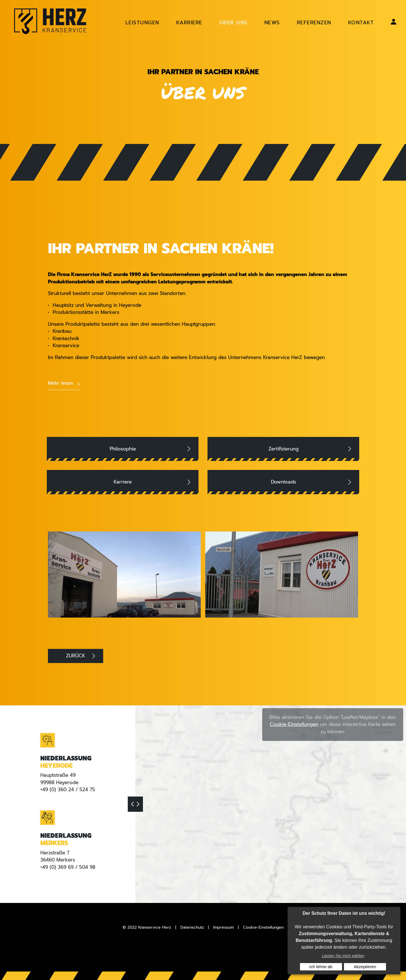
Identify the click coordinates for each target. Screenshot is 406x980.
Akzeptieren (365, 967)
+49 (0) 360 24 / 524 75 (68, 789)
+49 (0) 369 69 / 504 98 (68, 867)
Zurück (76, 656)
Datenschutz (192, 927)
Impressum (223, 927)
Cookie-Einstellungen (294, 724)
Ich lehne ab (321, 967)
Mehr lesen (60, 383)
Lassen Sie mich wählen (343, 956)
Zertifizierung (283, 449)
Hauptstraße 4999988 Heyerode (59, 779)
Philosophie (123, 449)
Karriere (123, 482)
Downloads (283, 482)
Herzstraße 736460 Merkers (58, 856)
